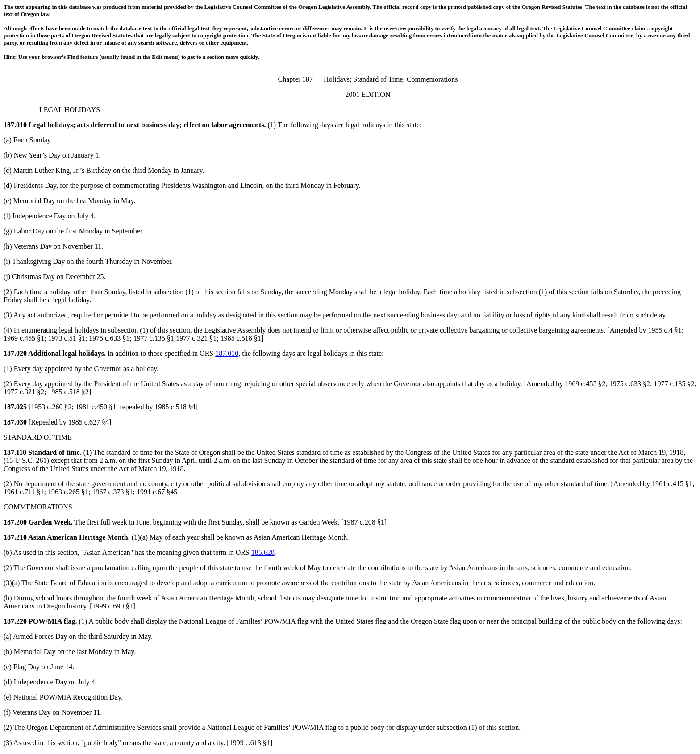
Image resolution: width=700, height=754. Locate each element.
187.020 (15, 353)
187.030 (15, 422)
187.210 (15, 537)
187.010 (15, 125)
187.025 (15, 407)
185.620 (263, 552)
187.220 (15, 621)
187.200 (15, 522)
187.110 (15, 452)
